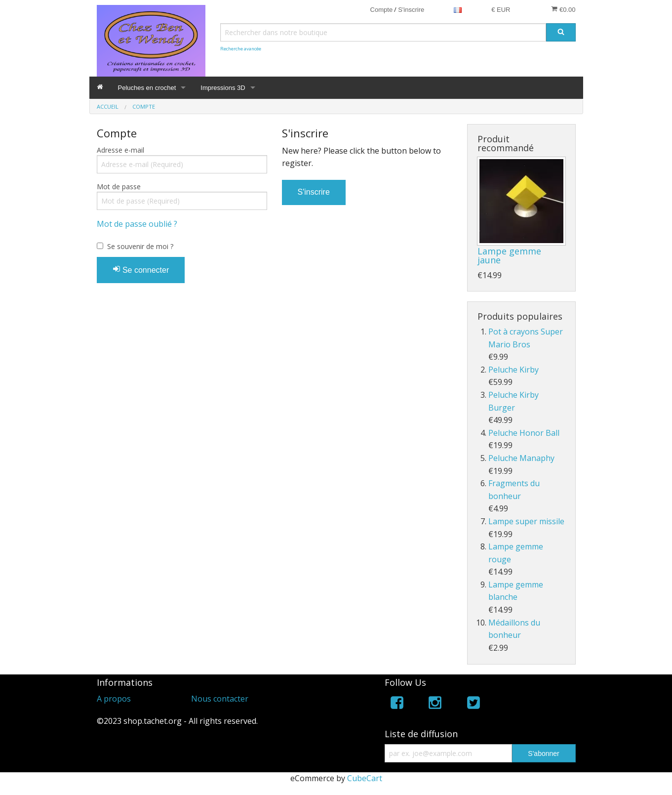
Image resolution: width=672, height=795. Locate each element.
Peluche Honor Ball (524, 433)
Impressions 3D (223, 88)
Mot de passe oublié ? (137, 224)
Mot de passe (119, 187)
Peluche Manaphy (521, 458)
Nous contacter (220, 699)
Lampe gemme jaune (509, 255)
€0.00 (563, 9)
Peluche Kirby (514, 370)
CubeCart (365, 778)
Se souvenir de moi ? (140, 246)
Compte (382, 10)
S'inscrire (411, 10)
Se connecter (141, 270)
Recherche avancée (241, 49)
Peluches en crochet (147, 88)
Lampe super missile (526, 521)
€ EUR (501, 10)
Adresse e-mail (120, 150)
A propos (114, 699)
